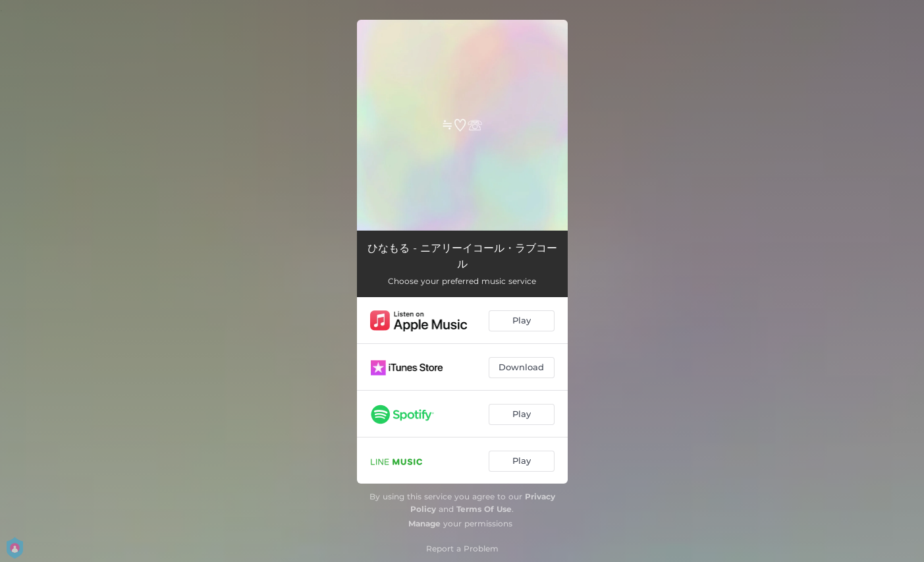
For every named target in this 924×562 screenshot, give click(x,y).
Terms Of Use (484, 509)
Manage (424, 523)
